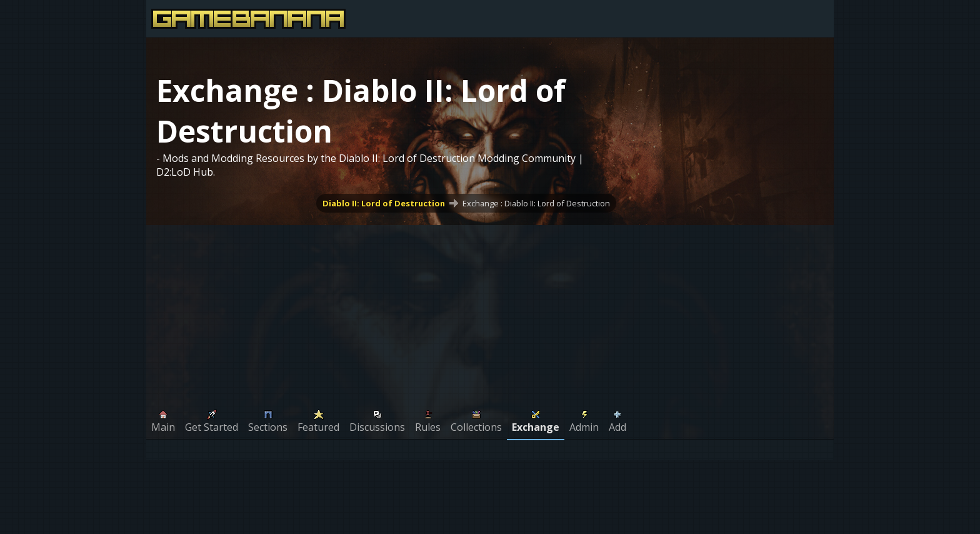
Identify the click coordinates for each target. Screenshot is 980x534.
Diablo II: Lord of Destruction (384, 203)
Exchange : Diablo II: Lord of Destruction (536, 203)
